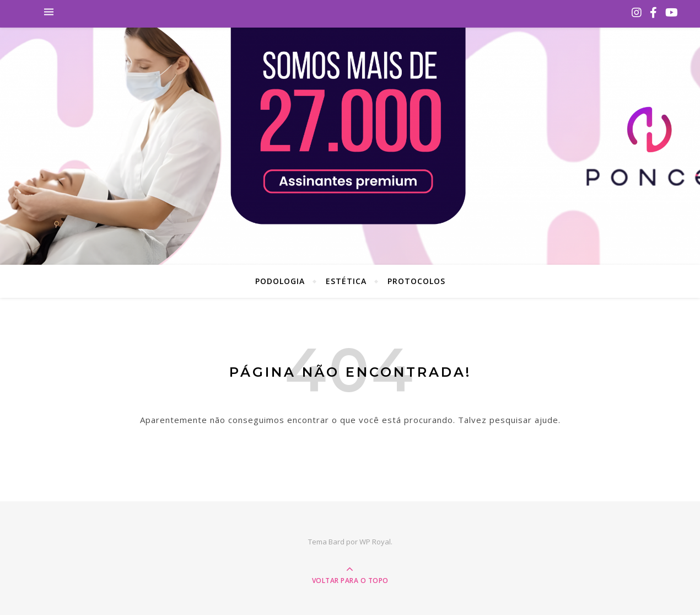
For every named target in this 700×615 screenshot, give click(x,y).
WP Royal (375, 542)
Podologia (280, 281)
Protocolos (416, 281)
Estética (346, 281)
